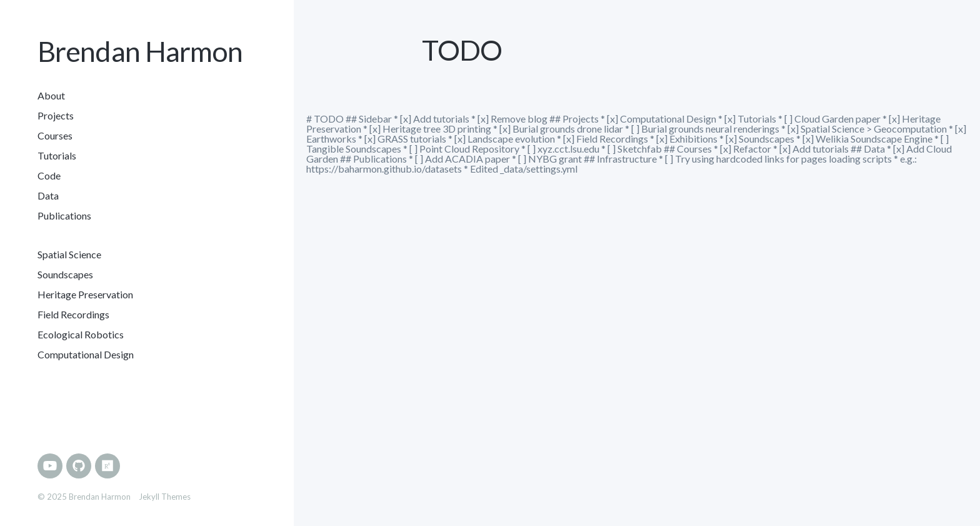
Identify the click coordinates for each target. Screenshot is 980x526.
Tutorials (57, 155)
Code (49, 175)
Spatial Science (69, 254)
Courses (55, 135)
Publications (64, 215)
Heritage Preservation (85, 294)
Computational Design (86, 354)
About (51, 95)
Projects (56, 115)
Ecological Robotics (81, 334)
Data (48, 195)
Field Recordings (73, 314)
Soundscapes (65, 274)
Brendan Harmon (140, 51)
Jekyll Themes (165, 497)
